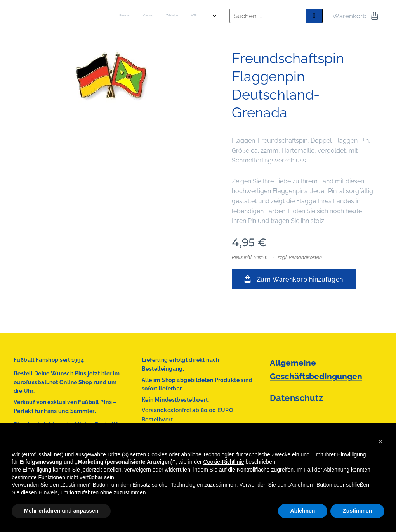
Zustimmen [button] (357, 511)
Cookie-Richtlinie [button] (224, 462)
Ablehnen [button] (303, 511)
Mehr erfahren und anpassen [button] (61, 511)
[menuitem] (136, 16)
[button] (380, 442)
